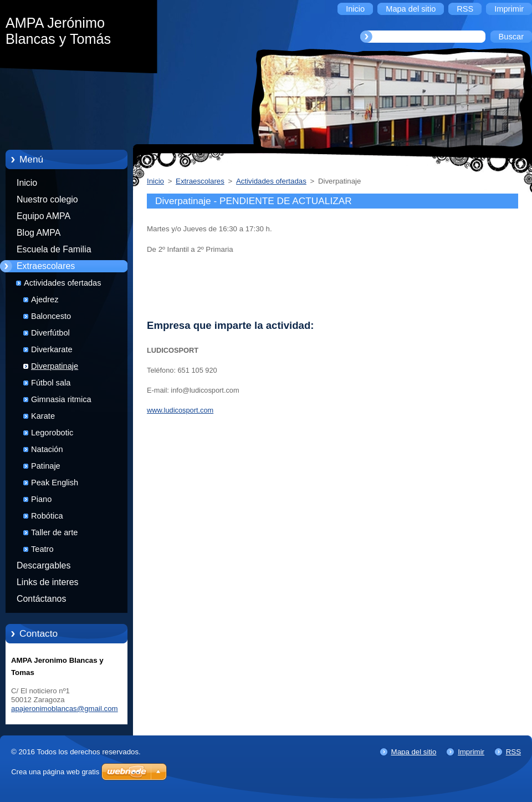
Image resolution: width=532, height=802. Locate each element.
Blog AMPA (39, 233)
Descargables (44, 565)
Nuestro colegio (47, 199)
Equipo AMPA (44, 216)
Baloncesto (51, 316)
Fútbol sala (51, 383)
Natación (47, 449)
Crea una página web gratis (55, 772)
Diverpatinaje (55, 366)
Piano (41, 499)
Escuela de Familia (54, 249)
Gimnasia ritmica (61, 399)
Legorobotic (52, 433)
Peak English (55, 483)
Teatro (42, 549)
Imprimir (471, 752)
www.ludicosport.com (180, 410)
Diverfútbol (50, 333)
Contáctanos (41, 599)
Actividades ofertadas (63, 283)
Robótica (47, 516)
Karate (43, 416)
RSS (513, 752)
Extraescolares (46, 266)
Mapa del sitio (414, 752)
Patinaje (46, 466)
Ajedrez (45, 300)
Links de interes (48, 582)
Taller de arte (54, 532)
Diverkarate (52, 349)
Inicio (27, 183)
